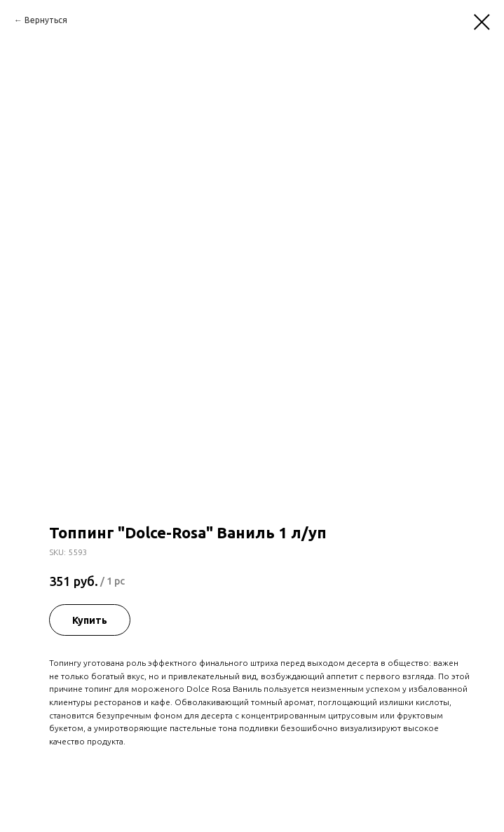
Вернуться (46, 20)
